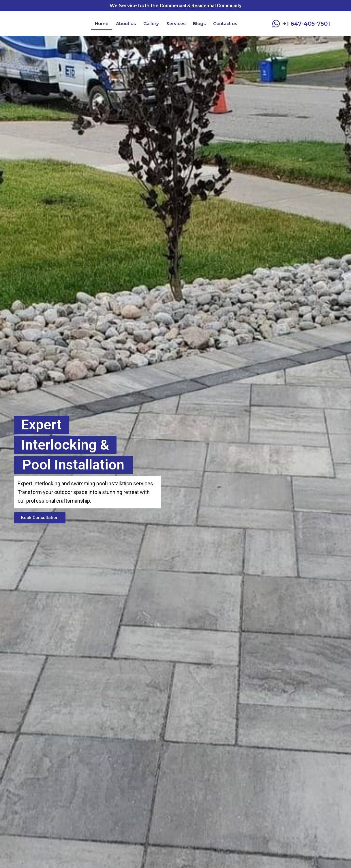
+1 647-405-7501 (306, 24)
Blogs (199, 24)
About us (126, 24)
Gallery (151, 24)
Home (102, 24)
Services (176, 24)
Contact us (225, 24)
